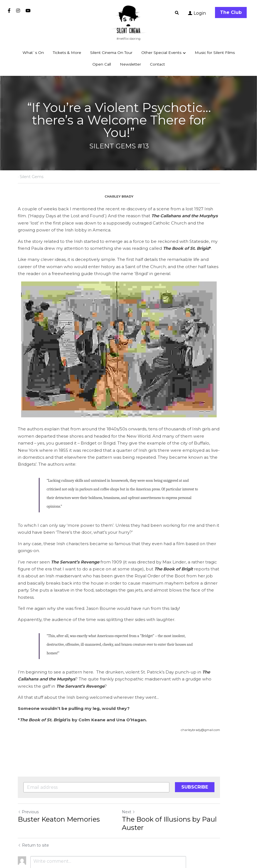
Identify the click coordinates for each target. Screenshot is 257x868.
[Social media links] (9, 11)
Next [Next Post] (138, 774)
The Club (231, 12)
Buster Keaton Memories (59, 781)
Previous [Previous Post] (28, 774)
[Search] (177, 13)
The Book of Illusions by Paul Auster (179, 785)
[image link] (128, 19)
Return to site (33, 807)
